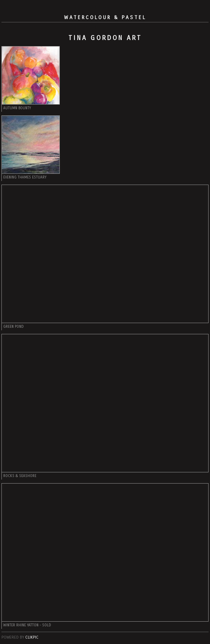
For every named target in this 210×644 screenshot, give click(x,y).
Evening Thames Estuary (25, 177)
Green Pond (14, 327)
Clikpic (32, 637)
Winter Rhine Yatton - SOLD (27, 625)
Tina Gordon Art (105, 38)
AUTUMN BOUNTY (17, 108)
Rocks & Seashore (20, 476)
